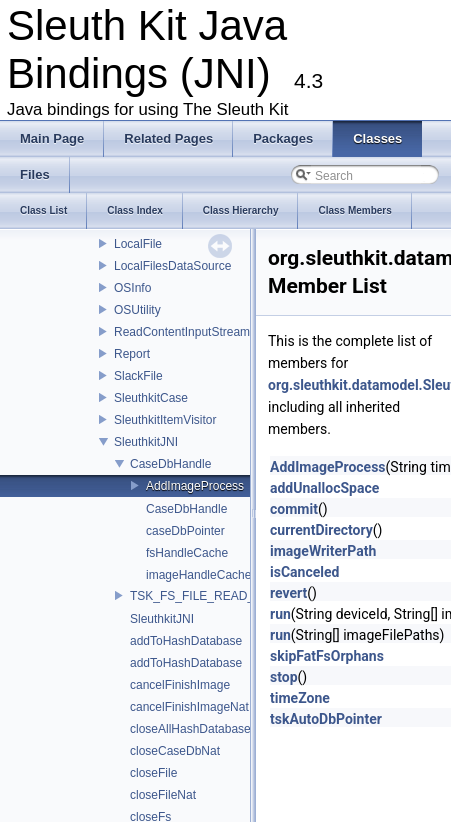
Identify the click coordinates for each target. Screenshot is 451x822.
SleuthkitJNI (146, 442)
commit (294, 509)
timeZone (300, 698)
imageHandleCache (198, 575)
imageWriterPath (323, 551)
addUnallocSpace (324, 488)
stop (284, 677)
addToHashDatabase (186, 641)
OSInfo (132, 288)
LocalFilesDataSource (172, 266)
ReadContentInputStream (182, 332)
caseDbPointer (185, 531)
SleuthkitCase (151, 398)
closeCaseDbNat (175, 751)
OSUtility (137, 310)
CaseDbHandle (170, 464)
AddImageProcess (195, 486)
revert (288, 593)
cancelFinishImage (180, 685)
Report (132, 354)
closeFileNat (163, 795)
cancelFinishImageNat (189, 707)
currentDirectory (321, 530)
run (280, 614)
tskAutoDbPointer (326, 719)
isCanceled (304, 572)
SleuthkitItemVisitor (165, 420)
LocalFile (138, 244)
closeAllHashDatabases (193, 729)
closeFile (153, 773)
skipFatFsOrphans (327, 656)
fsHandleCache (187, 553)
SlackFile (138, 376)
